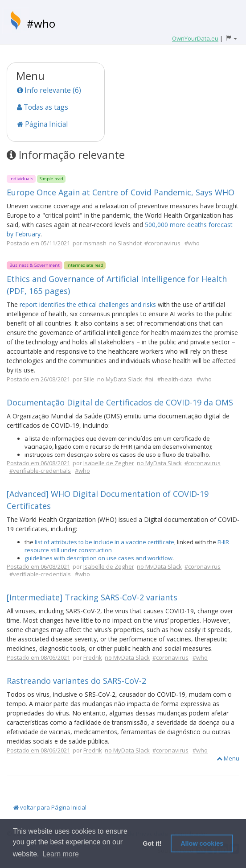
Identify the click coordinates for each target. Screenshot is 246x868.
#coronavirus (162, 243)
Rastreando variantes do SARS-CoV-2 (76, 681)
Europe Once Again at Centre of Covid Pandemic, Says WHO (121, 192)
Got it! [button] (152, 843)
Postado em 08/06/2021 (38, 657)
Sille (89, 379)
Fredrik (93, 657)
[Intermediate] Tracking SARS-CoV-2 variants (92, 597)
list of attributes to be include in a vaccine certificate (105, 542)
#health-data (175, 379)
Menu (228, 758)
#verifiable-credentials (40, 471)
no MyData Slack (120, 379)
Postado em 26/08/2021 (38, 379)
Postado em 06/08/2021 (38, 463)
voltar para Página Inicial (50, 807)
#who (41, 23)
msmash (95, 243)
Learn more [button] (61, 854)
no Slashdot (125, 243)
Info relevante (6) (49, 90)
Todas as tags (43, 107)
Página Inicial (42, 124)
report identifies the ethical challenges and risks (88, 304)
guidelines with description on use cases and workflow (98, 558)
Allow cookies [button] (202, 843)
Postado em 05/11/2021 (38, 243)
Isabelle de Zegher (109, 463)
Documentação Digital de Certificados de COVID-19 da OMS (120, 402)
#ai (149, 379)
